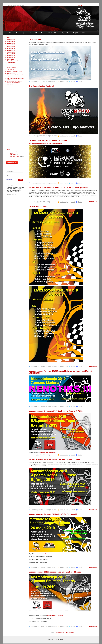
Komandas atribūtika (13, 61)
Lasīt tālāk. (93, 202)
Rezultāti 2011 (11, 57)
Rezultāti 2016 (11, 49)
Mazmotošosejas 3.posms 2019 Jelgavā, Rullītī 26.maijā (53, 514)
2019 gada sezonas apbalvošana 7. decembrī (48, 140)
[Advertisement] (14, 118)
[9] (69, 632)
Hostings (9, 149)
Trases (43, 33)
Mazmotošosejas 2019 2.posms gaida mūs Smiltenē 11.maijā (55, 572)
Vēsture (69, 33)
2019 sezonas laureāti (38, 206)
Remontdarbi (10, 59)
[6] (64, 632)
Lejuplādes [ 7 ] (11, 63)
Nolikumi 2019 (11, 41)
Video (37, 33)
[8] (67, 632)
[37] (73, 632)
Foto (32, 33)
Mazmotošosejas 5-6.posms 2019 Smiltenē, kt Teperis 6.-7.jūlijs (56, 411)
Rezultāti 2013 (11, 54)
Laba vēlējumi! (11, 70)
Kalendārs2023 (52, 33)
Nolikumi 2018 (11, 45)
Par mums (19, 33)
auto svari (13, 155)
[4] (60, 632)
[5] (62, 632)
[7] (65, 632)
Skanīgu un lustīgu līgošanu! (14, 71)
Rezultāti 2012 (11, 56)
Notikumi (11, 33)
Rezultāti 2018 (11, 43)
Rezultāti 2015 (11, 50)
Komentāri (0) (34, 82)
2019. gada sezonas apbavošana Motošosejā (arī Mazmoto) (45, 143)
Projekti (75, 33)
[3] (58, 632)
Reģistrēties (9, 180)
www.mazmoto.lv (42, 554)
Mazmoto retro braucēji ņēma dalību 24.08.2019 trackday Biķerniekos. (14, 83)
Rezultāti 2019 (11, 40)
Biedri (26, 33)
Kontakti (82, 33)
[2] (56, 632)
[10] (71, 632)
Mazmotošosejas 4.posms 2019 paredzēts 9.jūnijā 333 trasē (54, 459)
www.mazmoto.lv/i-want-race (48, 452)
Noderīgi (61, 33)
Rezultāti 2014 (11, 52)
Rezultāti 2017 (11, 47)
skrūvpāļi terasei (15, 156)
